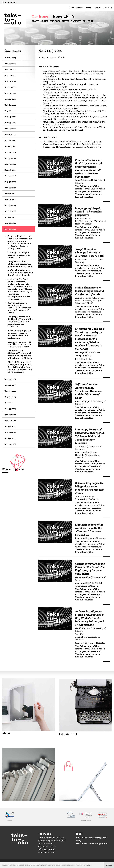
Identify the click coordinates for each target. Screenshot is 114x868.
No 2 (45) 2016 (10, 379)
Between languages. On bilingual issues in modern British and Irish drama (20, 334)
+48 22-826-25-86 (47, 852)
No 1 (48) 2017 (10, 217)
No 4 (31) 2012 (10, 444)
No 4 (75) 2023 (10, 64)
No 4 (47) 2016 (10, 223)
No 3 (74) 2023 (10, 70)
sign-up (98, 8)
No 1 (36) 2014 (10, 426)
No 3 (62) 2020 (10, 134)
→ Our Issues (44, 58)
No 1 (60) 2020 (10, 146)
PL (106, 8)
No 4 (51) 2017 (10, 199)
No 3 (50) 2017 (10, 205)
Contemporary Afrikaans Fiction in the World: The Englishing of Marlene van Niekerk (20, 354)
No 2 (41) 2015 (10, 403)
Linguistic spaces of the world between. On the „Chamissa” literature (20, 344)
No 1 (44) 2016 (10, 385)
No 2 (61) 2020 (10, 140)
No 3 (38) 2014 (10, 415)
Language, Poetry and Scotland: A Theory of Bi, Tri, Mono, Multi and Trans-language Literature (20, 321)
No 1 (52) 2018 (10, 194)
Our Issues (40, 17)
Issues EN (61, 17)
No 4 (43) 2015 (10, 391)
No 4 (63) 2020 (10, 129)
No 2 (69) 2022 (10, 93)
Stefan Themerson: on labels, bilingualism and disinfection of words (20, 273)
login (89, 8)
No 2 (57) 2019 (10, 164)
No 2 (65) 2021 (10, 117)
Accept (109, 865)
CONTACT (88, 21)
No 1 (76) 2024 (10, 58)
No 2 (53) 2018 (10, 188)
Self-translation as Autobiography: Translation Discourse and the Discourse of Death (19, 308)
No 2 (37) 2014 (10, 421)
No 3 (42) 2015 (10, 397)
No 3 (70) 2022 (10, 87)
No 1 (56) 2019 (10, 170)
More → (89, 865)
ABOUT (44, 21)
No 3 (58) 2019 (10, 158)
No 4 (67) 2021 (10, 105)
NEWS (66, 21)
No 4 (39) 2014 (10, 409)
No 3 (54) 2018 (10, 182)
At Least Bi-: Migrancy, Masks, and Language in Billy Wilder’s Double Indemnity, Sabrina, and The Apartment (20, 367)
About (6, 737)
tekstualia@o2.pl (47, 849)
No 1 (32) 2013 (10, 438)
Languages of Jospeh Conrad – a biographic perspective (19, 255)
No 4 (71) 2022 (10, 81)
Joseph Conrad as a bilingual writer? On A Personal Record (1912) (20, 264)
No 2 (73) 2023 (10, 75)
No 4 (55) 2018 (10, 176)
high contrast (76, 8)
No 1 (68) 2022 (10, 99)
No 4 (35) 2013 (10, 432)
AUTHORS (55, 21)
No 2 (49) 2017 (10, 211)
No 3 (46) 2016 (10, 229)
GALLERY (76, 21)
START (35, 21)
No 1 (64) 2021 (10, 123)
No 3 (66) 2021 (10, 111)
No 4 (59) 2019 (10, 152)
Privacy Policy (43, 865)
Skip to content (9, 2)
